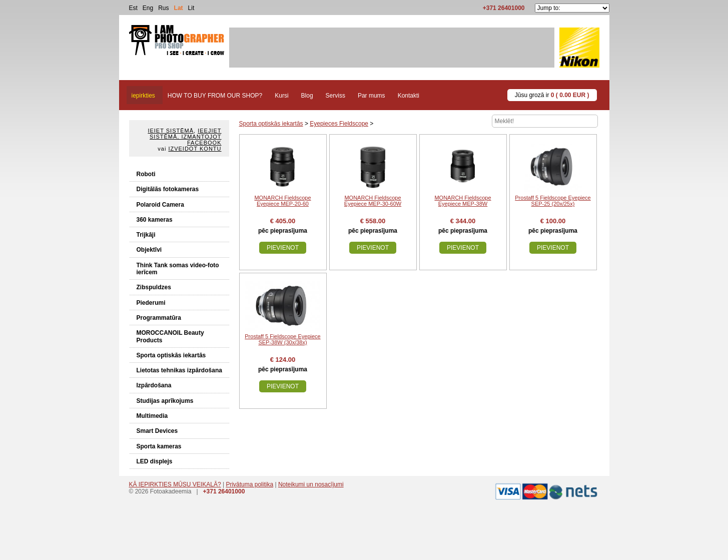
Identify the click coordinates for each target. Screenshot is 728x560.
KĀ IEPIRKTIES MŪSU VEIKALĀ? (175, 484)
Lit (191, 8)
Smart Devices (157, 431)
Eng (148, 8)
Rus (163, 8)
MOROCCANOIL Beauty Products (170, 336)
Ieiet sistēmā (171, 131)
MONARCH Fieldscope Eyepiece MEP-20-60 (282, 201)
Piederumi (151, 303)
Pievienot (283, 248)
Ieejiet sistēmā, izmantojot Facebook (185, 137)
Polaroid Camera (160, 205)
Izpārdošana (154, 385)
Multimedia (152, 416)
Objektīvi (149, 250)
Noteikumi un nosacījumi (311, 484)
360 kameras (155, 220)
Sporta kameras (159, 446)
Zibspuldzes (154, 287)
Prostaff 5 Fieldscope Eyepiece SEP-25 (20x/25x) (553, 201)
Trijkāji (146, 235)
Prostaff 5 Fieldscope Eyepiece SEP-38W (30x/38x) (282, 339)
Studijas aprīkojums (165, 401)
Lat (179, 8)
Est (133, 8)
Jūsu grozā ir (552, 95)
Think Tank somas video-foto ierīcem (178, 269)
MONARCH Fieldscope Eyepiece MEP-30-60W (373, 201)
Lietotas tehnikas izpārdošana (179, 370)
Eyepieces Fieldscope (339, 124)
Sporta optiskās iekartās (171, 355)
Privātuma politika (249, 484)
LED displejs (155, 461)
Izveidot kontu (195, 149)
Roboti (146, 174)
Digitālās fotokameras (168, 189)
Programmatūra (159, 318)
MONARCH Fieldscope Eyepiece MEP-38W (463, 201)
